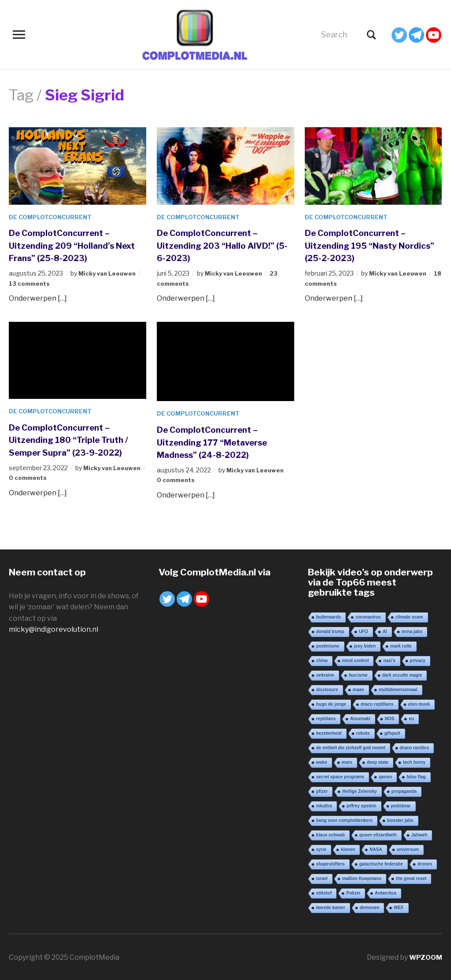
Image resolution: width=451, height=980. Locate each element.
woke (322, 761)
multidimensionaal (398, 689)
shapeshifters (331, 863)
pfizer (322, 790)
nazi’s (389, 660)
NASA (376, 849)
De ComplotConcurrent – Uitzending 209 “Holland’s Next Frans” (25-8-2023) (70, 245)
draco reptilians (377, 703)
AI (385, 631)
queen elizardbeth (378, 834)
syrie (321, 849)
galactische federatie (381, 863)
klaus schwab (331, 834)
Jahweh (420, 834)
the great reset (411, 878)
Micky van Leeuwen (109, 273)
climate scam (409, 616)
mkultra (324, 805)
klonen (348, 849)
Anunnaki (360, 718)
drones (425, 863)
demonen (370, 907)
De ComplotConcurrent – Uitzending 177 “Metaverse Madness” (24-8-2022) (221, 441)
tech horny (414, 761)
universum (408, 849)
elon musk (419, 703)
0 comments (35, 477)
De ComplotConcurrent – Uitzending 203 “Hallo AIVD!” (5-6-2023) (215, 245)
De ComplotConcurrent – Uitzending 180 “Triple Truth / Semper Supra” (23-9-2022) (77, 439)
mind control (356, 660)
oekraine (325, 674)
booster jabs (400, 820)
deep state (378, 761)
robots (363, 732)
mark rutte (401, 645)
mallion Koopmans (362, 878)
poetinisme (328, 645)
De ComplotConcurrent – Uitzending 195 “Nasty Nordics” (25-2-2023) (363, 245)
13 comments (31, 283)
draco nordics (414, 747)
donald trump (330, 631)
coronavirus (368, 616)
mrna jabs (412, 631)
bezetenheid (329, 732)
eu (411, 718)
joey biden (365, 645)
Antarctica (386, 892)
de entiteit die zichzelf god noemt (351, 747)
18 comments (327, 283)
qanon (385, 776)
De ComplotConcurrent (52, 217)
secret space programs (340, 776)
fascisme (358, 674)
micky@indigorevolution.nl (54, 629)
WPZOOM (425, 956)
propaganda (404, 790)
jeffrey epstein (362, 805)
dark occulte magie (402, 674)
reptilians (326, 718)
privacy (418, 660)
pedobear (401, 805)
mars (347, 761)
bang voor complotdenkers (344, 820)
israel (322, 878)
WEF (399, 907)
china (322, 660)
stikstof (324, 892)
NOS (390, 718)
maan (359, 689)
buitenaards (329, 616)
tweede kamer (331, 907)
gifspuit (392, 732)
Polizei (353, 892)
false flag (416, 776)
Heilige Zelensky (359, 790)
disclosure (327, 689)
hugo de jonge (331, 703)
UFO (364, 631)
